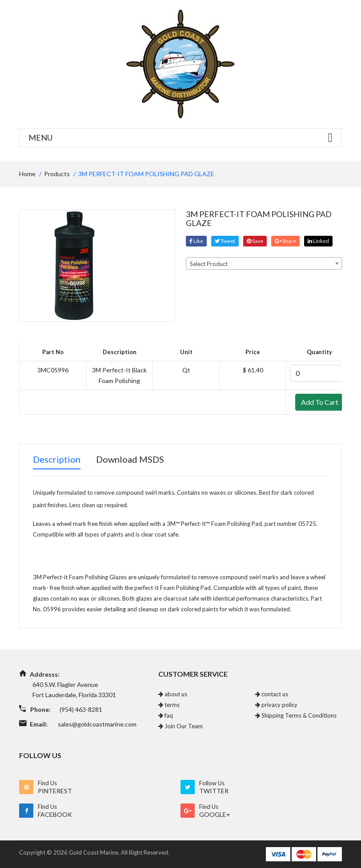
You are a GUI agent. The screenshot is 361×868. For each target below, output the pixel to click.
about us (173, 694)
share (285, 241)
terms (169, 705)
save (255, 241)
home (27, 174)
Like (196, 241)
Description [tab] (57, 459)
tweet (225, 241)
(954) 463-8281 (81, 709)
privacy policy (276, 705)
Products (57, 174)
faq (166, 715)
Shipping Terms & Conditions (296, 715)
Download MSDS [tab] (130, 459)
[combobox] (264, 263)
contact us (272, 694)
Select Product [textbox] (209, 264)
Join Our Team (180, 726)
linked (318, 241)
